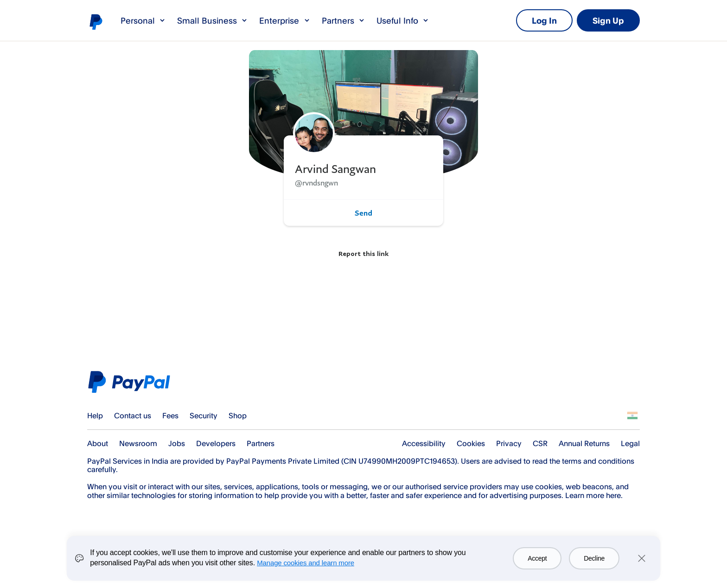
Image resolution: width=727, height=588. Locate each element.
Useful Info (403, 20)
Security (204, 415)
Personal (143, 20)
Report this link (363, 253)
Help (95, 415)
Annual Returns (584, 443)
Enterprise (285, 20)
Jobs (177, 443)
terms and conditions (598, 461)
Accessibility (424, 443)
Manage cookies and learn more (306, 563)
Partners (344, 20)
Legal (630, 443)
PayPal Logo (132, 382)
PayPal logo (96, 21)
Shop (238, 415)
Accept (537, 558)
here (613, 495)
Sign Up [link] (608, 20)
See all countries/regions (632, 415)
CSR (540, 443)
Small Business (213, 20)
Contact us (133, 415)
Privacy (509, 443)
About (98, 443)
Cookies (471, 443)
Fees (170, 415)
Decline (594, 558)
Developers (216, 443)
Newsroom (138, 443)
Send (363, 213)
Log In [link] (544, 20)
